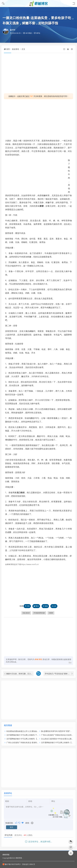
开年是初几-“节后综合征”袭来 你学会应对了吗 (59, 672)
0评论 (38, 33)
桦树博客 (6, 855)
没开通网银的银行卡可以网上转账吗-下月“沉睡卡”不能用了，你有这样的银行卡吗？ (39, 733)
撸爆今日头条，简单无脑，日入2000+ (20, 672)
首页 (8, 49)
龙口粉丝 (21, 492)
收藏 (21, 606)
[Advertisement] (38, 73)
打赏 (27, 606)
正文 (23, 49)
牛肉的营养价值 (39, 613)
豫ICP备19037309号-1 (12, 864)
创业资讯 (15, 49)
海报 (45, 606)
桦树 (13, 30)
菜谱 (42, 206)
